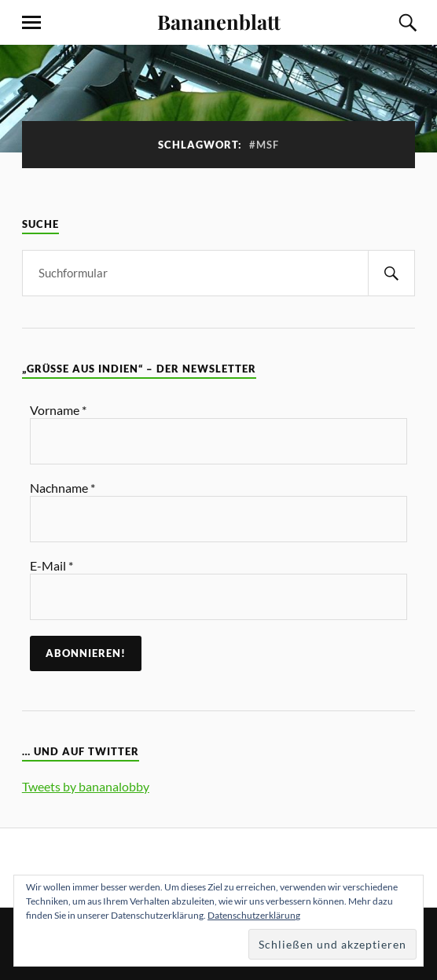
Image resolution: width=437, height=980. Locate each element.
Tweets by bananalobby (86, 786)
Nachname (62, 488)
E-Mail (51, 565)
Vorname (58, 410)
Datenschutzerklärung (254, 915)
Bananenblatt (219, 21)
